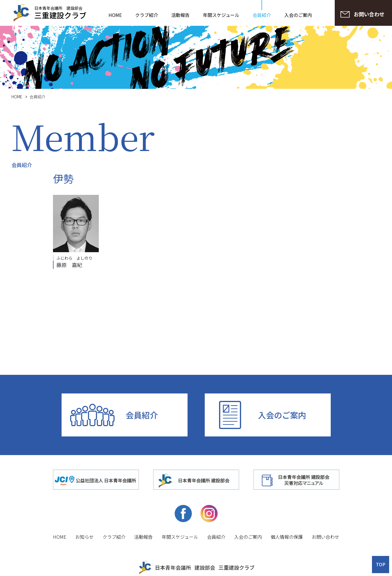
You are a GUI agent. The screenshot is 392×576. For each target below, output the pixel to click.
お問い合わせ (326, 537)
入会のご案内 (298, 15)
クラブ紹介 (147, 15)
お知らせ (84, 537)
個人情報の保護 (287, 537)
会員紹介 (262, 15)
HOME (115, 15)
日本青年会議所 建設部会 (60, 12)
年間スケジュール (221, 15)
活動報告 (180, 15)
